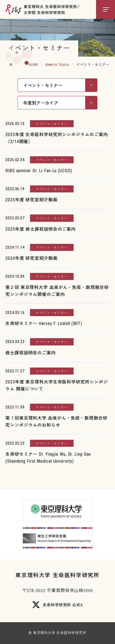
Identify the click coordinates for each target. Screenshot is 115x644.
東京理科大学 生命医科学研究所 (57, 575)
